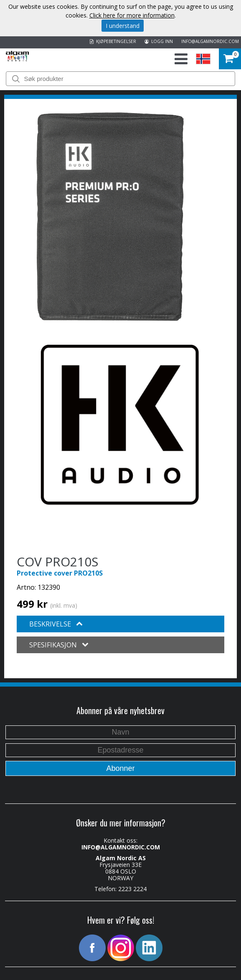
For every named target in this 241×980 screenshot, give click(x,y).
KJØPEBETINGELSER (113, 41)
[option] (110, 217)
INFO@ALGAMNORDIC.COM (210, 41)
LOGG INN (159, 41)
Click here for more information (132, 15)
